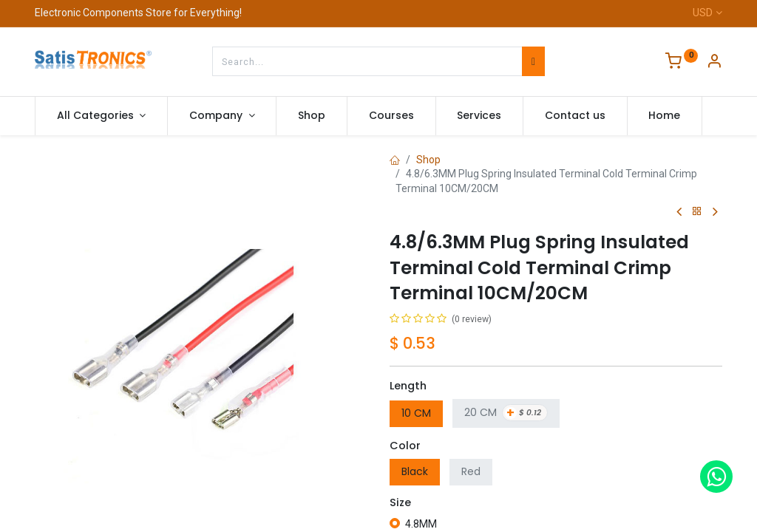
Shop (428, 160)
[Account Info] (714, 63)
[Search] (533, 61)
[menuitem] (312, 116)
